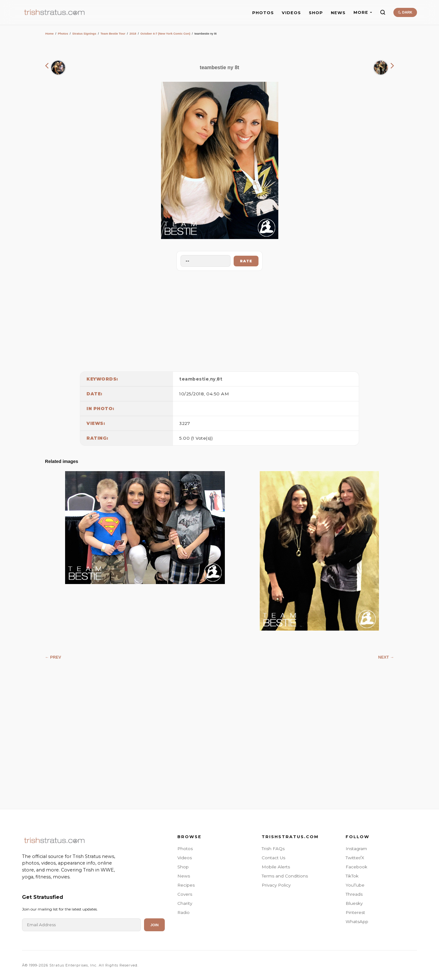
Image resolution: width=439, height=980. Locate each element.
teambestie (194, 379)
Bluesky (354, 903)
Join (154, 925)
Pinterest (355, 912)
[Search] (383, 12)
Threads (354, 894)
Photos (63, 33)
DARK (405, 12)
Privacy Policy (276, 885)
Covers (185, 894)
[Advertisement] (219, 320)
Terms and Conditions (285, 876)
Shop (183, 867)
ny (213, 379)
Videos (185, 858)
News (184, 876)
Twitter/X (355, 858)
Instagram (356, 849)
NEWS (338, 13)
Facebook (356, 867)
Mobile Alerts (276, 867)
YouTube (355, 885)
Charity (185, 903)
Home (50, 33)
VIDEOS (291, 13)
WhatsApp (357, 922)
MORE (363, 12)
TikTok (352, 876)
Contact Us (273, 858)
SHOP (316, 13)
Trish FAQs (273, 849)
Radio (183, 912)
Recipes (186, 885)
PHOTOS (263, 13)
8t (219, 379)
